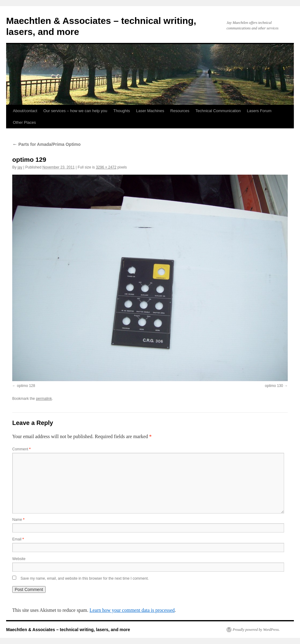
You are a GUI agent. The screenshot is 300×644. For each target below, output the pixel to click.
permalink (44, 399)
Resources (180, 111)
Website (19, 559)
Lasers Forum (259, 111)
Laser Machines (150, 111)
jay (20, 167)
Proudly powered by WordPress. (256, 630)
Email (18, 539)
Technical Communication (218, 111)
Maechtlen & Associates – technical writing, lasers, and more (68, 630)
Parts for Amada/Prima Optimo (46, 144)
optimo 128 (26, 386)
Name (18, 520)
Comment (21, 449)
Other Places (24, 122)
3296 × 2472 (106, 167)
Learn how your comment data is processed (132, 610)
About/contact (25, 111)
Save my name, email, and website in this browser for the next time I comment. (85, 578)
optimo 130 (274, 386)
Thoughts (122, 111)
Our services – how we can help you (75, 111)
